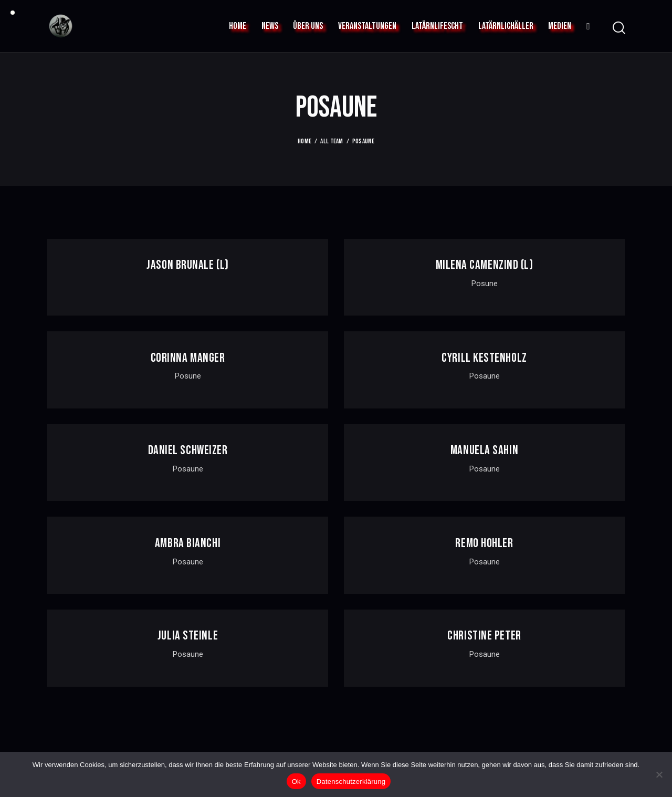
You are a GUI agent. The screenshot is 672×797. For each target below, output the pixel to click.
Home (304, 141)
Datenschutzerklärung (351, 782)
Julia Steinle (188, 636)
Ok (296, 782)
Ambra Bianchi (188, 543)
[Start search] (618, 28)
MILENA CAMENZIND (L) (485, 265)
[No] (659, 774)
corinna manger (188, 358)
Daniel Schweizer (188, 450)
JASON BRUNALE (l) (187, 265)
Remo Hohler (484, 543)
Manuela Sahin (484, 450)
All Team (332, 141)
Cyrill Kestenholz (484, 358)
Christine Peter (484, 636)
